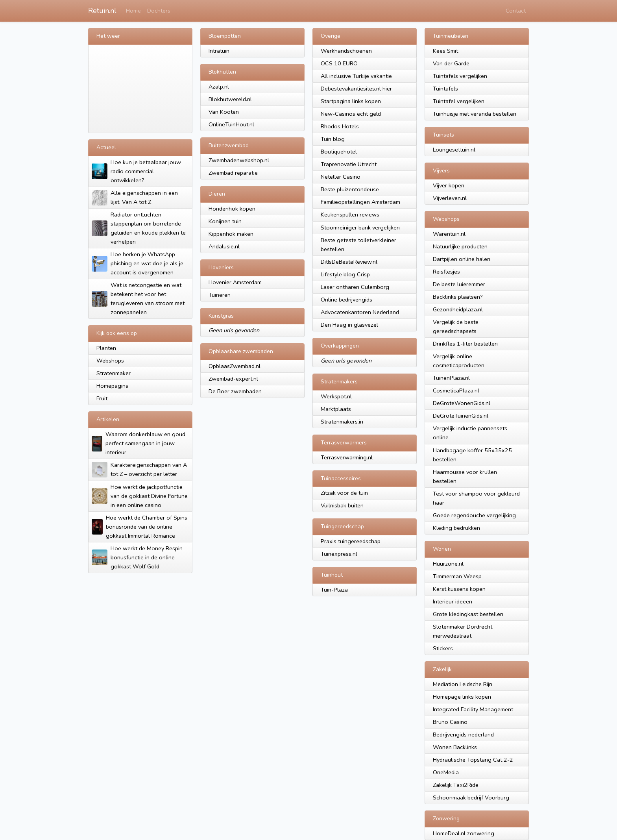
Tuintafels (445, 89)
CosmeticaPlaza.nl (456, 390)
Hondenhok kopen (232, 209)
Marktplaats (336, 409)
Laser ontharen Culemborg (355, 287)
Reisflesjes (446, 272)
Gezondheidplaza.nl (458, 309)
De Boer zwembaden (235, 391)
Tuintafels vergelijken (460, 76)
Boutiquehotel (339, 152)
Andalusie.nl (224, 246)
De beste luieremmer (459, 284)
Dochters (159, 11)
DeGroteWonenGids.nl (462, 403)
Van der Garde (451, 63)
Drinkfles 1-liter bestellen (465, 344)
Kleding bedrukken (456, 528)
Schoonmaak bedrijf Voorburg (471, 797)
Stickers (443, 648)
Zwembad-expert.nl (233, 379)
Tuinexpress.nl (339, 554)
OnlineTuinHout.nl (231, 124)
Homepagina (113, 386)
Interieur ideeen (453, 601)
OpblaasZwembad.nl (235, 366)
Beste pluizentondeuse (350, 189)
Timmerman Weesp (457, 576)
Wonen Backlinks (455, 747)
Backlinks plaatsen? (458, 297)
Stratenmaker (114, 373)
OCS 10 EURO (339, 63)
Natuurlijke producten (460, 246)
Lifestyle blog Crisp (345, 274)
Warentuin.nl (449, 234)
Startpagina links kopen (351, 101)
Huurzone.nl (448, 564)
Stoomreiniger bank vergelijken (360, 228)
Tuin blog (333, 139)
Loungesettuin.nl (454, 150)
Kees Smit (445, 51)
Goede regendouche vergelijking (474, 515)
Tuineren (220, 295)
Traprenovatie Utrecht (349, 164)
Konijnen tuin (225, 221)
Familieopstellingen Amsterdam (360, 202)
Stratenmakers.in (342, 422)
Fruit (102, 398)
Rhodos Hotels (340, 126)
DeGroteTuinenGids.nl (461, 416)
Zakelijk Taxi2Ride (456, 785)
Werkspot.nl (336, 396)
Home (133, 11)
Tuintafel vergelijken (459, 101)
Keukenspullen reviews (350, 215)
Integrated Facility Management (473, 709)
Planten (106, 348)
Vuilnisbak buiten (342, 505)
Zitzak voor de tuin (344, 493)
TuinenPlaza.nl (451, 378)
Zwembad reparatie (233, 173)
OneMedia (446, 772)
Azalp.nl (219, 87)
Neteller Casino (341, 177)
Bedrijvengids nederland (463, 735)
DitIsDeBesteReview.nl (349, 262)
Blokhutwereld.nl (230, 99)
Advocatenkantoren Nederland (360, 312)
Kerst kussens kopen (459, 589)
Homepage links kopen (462, 697)
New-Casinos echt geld (351, 114)
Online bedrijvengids (346, 300)
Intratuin (219, 51)
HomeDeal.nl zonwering (464, 833)
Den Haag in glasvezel (349, 325)
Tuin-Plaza (334, 590)
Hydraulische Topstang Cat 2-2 (473, 760)
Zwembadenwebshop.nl (239, 160)
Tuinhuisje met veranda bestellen (475, 114)
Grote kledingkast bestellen (468, 614)
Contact (516, 11)
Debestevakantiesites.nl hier (356, 89)
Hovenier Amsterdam (235, 282)
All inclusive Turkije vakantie (356, 76)
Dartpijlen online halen (462, 259)
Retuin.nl (102, 11)
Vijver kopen (449, 185)
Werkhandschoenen (346, 51)
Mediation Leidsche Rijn (463, 684)
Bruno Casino (450, 722)
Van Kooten (224, 112)
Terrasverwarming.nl (347, 457)
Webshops (110, 361)
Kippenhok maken (231, 234)
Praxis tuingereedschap (351, 541)
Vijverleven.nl (450, 198)
